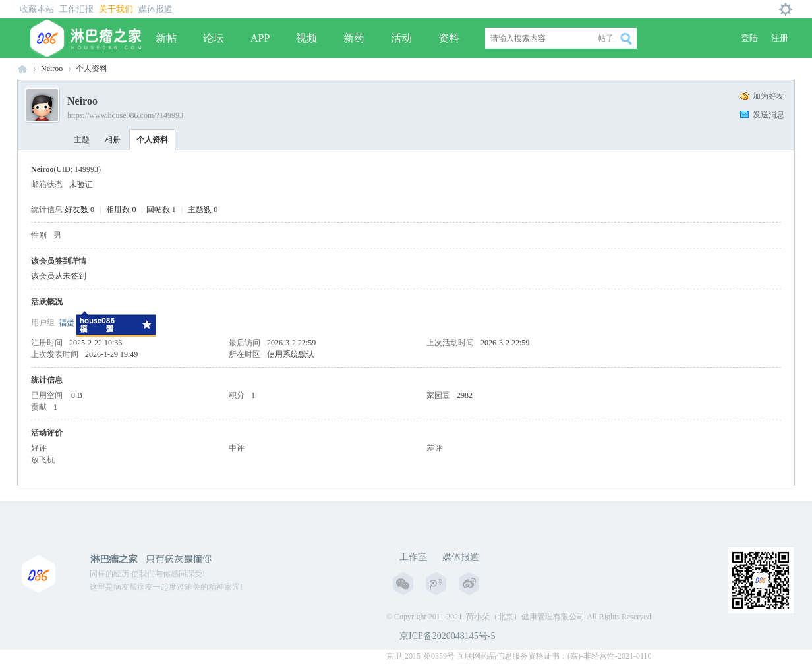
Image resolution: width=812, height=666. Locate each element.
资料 (449, 38)
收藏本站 (37, 9)
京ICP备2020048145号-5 (447, 636)
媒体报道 (156, 9)
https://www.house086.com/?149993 (125, 115)
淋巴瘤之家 (22, 69)
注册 (780, 38)
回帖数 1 (161, 209)
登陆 (749, 38)
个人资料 (152, 140)
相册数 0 (121, 209)
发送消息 (768, 115)
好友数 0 (79, 209)
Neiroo (52, 69)
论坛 (214, 38)
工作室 (413, 557)
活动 (401, 38)
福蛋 (67, 323)
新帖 (166, 38)
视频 (306, 38)
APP (260, 38)
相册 (113, 140)
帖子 (606, 38)
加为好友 (768, 96)
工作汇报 (76, 9)
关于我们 (116, 9)
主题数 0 (203, 209)
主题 (82, 140)
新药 (354, 38)
